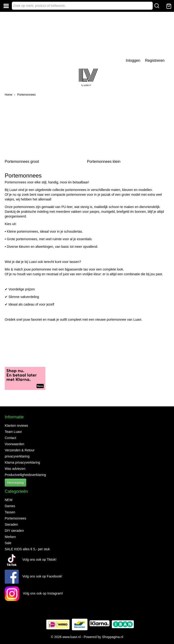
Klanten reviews (16, 426)
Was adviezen (15, 469)
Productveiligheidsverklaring (25, 475)
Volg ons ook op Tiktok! (31, 560)
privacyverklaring (17, 456)
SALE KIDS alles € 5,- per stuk (27, 549)
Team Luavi (13, 432)
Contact (10, 438)
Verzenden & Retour (20, 450)
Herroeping (15, 483)
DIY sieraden (14, 531)
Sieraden (11, 524)
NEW (9, 500)
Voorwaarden (15, 444)
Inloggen (133, 60)
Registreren (155, 60)
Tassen (10, 512)
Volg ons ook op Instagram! (34, 593)
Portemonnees (26, 95)
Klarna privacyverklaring (22, 462)
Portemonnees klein (104, 162)
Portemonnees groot (22, 162)
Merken (10, 537)
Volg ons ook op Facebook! (33, 576)
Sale (8, 543)
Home (9, 95)
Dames (10, 506)
